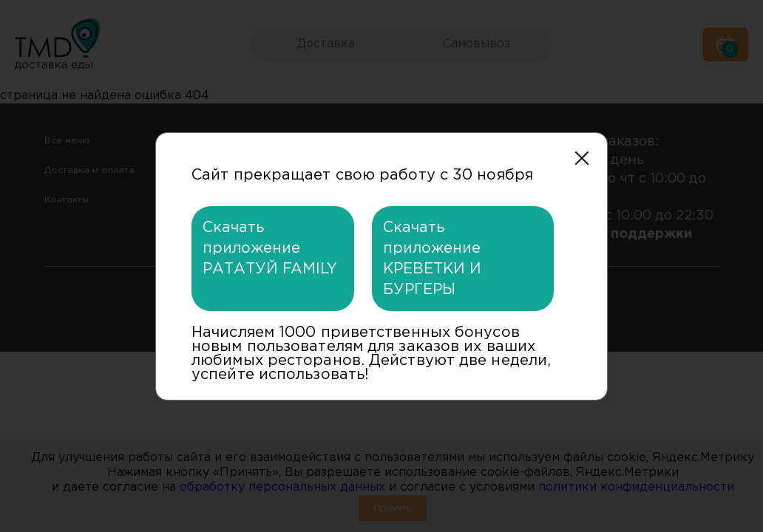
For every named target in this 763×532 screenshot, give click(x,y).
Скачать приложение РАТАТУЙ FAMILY (270, 248)
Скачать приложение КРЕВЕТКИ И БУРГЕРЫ (432, 259)
